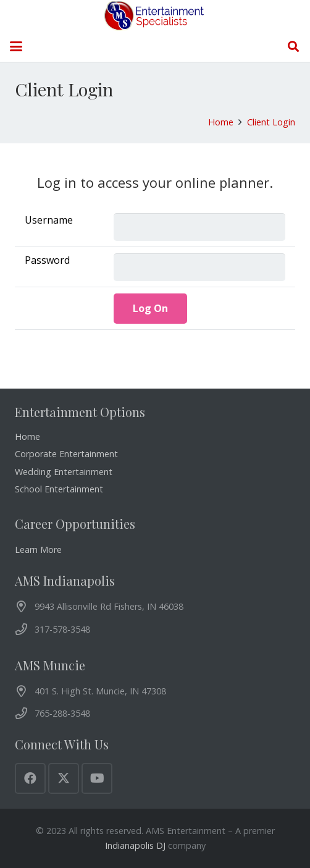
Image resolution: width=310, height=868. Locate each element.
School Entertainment (59, 489)
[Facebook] (30, 778)
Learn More (38, 550)
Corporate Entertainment (66, 454)
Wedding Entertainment (64, 472)
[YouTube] (97, 778)
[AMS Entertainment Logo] (155, 15)
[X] (64, 778)
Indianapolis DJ (135, 845)
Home (27, 436)
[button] (16, 46)
